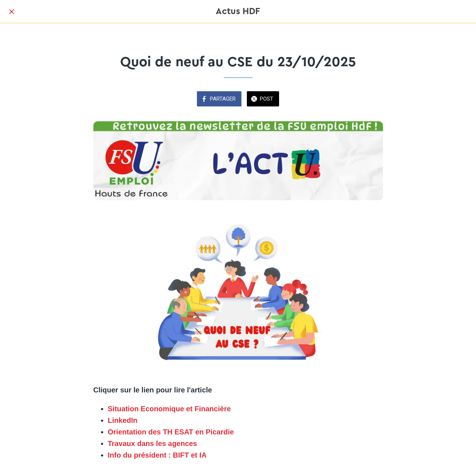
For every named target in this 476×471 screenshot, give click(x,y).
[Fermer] (12, 12)
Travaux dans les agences (153, 443)
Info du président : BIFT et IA (157, 455)
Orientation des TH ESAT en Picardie (171, 432)
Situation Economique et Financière (169, 409)
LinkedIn (123, 420)
